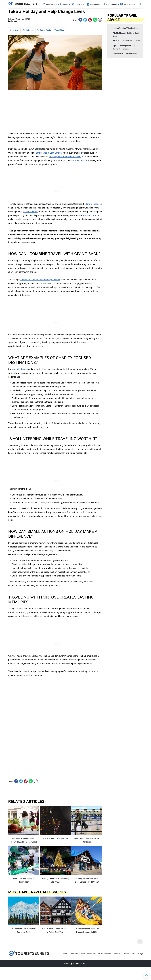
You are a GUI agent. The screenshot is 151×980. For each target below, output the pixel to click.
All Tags (140, 954)
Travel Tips (79, 4)
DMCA (133, 954)
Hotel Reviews (129, 4)
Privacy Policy (92, 954)
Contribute (75, 954)
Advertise (126, 954)
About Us (66, 954)
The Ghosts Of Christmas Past (125, 54)
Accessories (95, 4)
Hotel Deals (14, 30)
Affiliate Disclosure (105, 954)
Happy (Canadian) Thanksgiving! (126, 28)
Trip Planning (112, 4)
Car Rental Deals (44, 30)
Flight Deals (28, 30)
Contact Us (117, 954)
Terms (83, 954)
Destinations (52, 4)
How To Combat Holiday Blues (55, 838)
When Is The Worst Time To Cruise (126, 41)
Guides (66, 4)
